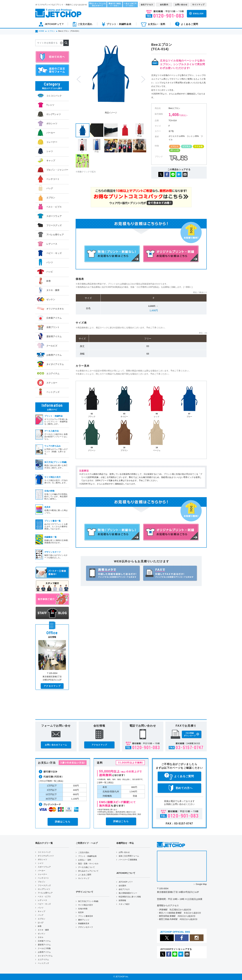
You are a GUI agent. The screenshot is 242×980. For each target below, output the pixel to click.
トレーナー (42, 874)
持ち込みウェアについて (88, 871)
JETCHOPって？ (126, 882)
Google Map (201, 884)
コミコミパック (44, 852)
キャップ (42, 911)
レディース (42, 900)
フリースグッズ (44, 885)
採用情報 (122, 900)
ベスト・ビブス (44, 896)
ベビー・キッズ (44, 904)
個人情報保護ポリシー (128, 893)
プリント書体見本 (86, 916)
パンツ (41, 908)
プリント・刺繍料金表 (87, 856)
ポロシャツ (42, 859)
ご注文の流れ (84, 852)
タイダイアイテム (45, 956)
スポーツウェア (44, 867)
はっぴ (41, 922)
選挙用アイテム (44, 945)
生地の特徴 (83, 909)
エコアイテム (43, 959)
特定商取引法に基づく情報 (130, 897)
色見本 (81, 912)
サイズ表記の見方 (86, 905)
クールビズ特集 (44, 948)
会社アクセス (124, 889)
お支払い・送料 (85, 860)
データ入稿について (86, 867)
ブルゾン (42, 882)
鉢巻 (40, 926)
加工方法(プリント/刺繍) (88, 901)
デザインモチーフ (86, 927)
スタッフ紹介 (124, 904)
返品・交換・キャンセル (88, 863)
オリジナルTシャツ (46, 856)
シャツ (41, 863)
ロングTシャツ (44, 889)
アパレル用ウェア (45, 893)
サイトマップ (84, 878)
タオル (41, 937)
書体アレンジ (84, 920)
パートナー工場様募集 (128, 860)
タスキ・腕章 (43, 930)
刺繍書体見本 (84, 923)
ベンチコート (43, 878)
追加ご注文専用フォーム (129, 856)
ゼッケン (42, 934)
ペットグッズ (43, 963)
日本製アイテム (44, 941)
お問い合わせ (124, 852)
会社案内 (122, 886)
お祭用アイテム (44, 952)
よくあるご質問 (85, 875)
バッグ (41, 915)
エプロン (42, 919)
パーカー (42, 871)
